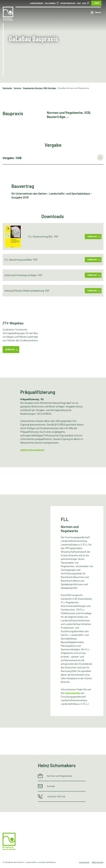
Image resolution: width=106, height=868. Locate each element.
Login (96, 3)
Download (92, 236)
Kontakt (51, 786)
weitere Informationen (32, 450)
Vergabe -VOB (12, 158)
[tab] (53, 158)
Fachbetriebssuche (68, 3)
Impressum (84, 862)
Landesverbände (36, 3)
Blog (84, 3)
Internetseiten (73, 693)
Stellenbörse (50, 3)
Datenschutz (98, 862)
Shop (79, 3)
